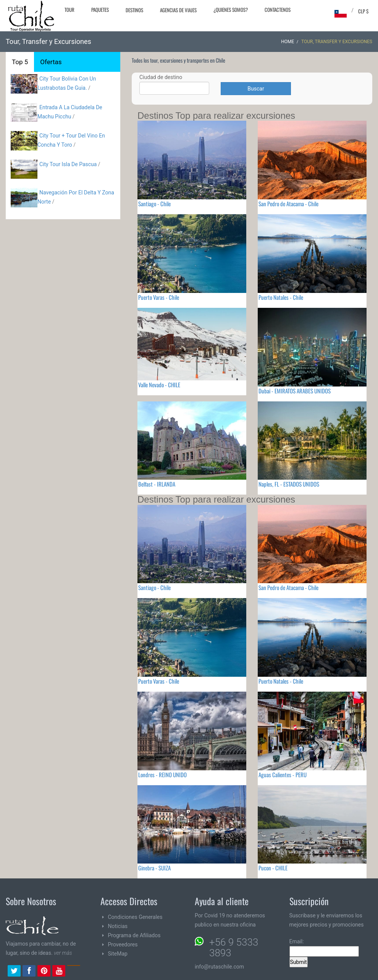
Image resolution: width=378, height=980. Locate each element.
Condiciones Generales (135, 917)
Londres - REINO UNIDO (162, 775)
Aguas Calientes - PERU (283, 775)
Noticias (118, 926)
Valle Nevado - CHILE (159, 385)
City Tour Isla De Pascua (68, 164)
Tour (69, 10)
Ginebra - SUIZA (154, 868)
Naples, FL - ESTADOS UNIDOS (289, 484)
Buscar (256, 89)
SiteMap (118, 954)
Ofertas (51, 62)
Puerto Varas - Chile (159, 297)
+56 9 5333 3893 (234, 948)
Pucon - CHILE (273, 868)
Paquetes (100, 10)
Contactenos (278, 10)
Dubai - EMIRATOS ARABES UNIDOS (295, 391)
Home (288, 42)
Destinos (134, 10)
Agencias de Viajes (178, 10)
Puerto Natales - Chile (281, 297)
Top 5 (20, 62)
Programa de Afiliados (134, 935)
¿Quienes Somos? (231, 10)
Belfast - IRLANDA (157, 484)
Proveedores (123, 944)
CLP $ (363, 11)
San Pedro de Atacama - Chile (288, 204)
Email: (324, 948)
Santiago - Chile (154, 204)
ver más (63, 953)
